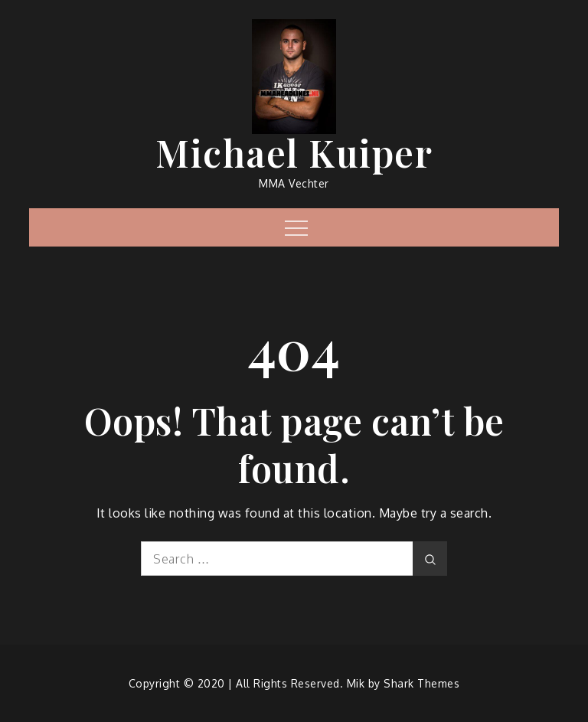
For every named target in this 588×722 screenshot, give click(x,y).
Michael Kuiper (294, 152)
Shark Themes (421, 683)
